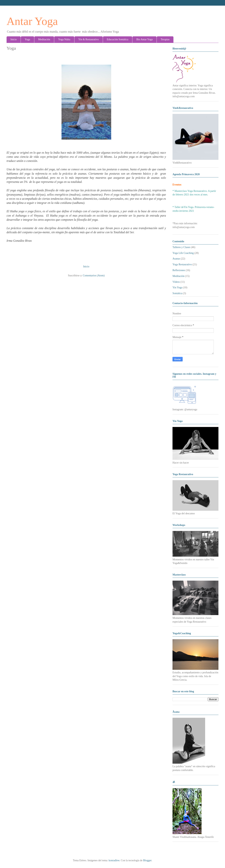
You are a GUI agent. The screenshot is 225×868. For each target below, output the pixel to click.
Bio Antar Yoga (144, 39)
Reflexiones (179, 270)
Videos (176, 282)
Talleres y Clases (181, 247)
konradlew (114, 860)
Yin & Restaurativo (89, 39)
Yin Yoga (177, 287)
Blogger (147, 860)
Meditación (44, 39)
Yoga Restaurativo (182, 264)
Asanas (176, 259)
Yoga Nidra (64, 39)
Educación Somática (118, 39)
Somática (177, 293)
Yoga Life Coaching (183, 253)
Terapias (165, 39)
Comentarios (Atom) (94, 276)
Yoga (27, 39)
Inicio (14, 39)
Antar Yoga (32, 21)
